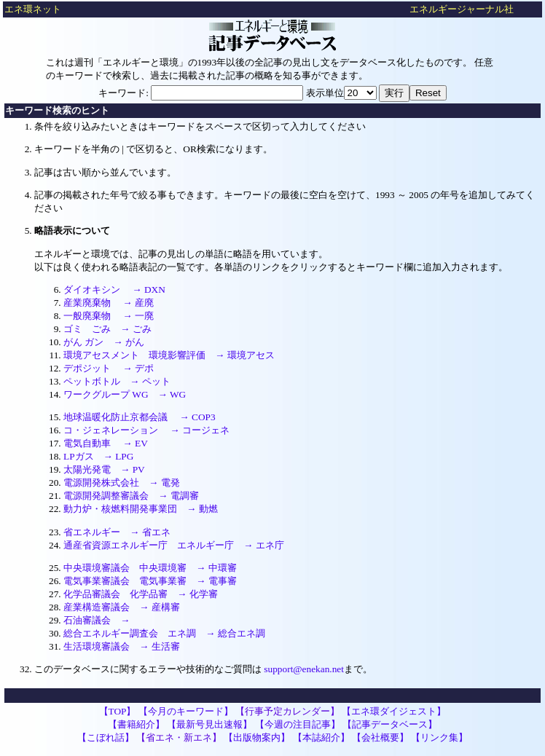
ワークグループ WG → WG (125, 394)
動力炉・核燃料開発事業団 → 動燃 (141, 509)
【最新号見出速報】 (209, 724)
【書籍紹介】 (136, 724)
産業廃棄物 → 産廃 (109, 303)
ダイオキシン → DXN (114, 290)
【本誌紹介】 (321, 737)
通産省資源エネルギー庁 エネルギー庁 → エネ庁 (174, 545)
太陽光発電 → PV (104, 469)
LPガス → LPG (98, 456)
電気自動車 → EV (106, 443)
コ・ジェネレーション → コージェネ (146, 430)
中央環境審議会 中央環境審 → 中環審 (150, 568)
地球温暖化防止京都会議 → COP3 (140, 417)
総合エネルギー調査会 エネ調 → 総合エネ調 (164, 633)
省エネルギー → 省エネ (117, 532)
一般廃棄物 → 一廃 (109, 316)
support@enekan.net (304, 669)
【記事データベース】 (390, 724)
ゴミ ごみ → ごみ (107, 329)
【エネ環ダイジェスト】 (394, 711)
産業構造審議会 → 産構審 (122, 607)
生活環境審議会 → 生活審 (122, 646)
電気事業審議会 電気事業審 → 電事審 (150, 581)
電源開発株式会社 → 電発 (122, 483)
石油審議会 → (97, 620)
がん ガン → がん (104, 342)
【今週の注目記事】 (298, 724)
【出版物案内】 (257, 737)
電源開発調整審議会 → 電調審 (131, 496)
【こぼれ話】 (106, 737)
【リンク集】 (439, 737)
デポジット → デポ (109, 368)
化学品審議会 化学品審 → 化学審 (141, 594)
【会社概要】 (380, 737)
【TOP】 (118, 711)
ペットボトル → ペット (117, 381)
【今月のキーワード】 (186, 711)
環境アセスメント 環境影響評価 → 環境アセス (169, 355)
